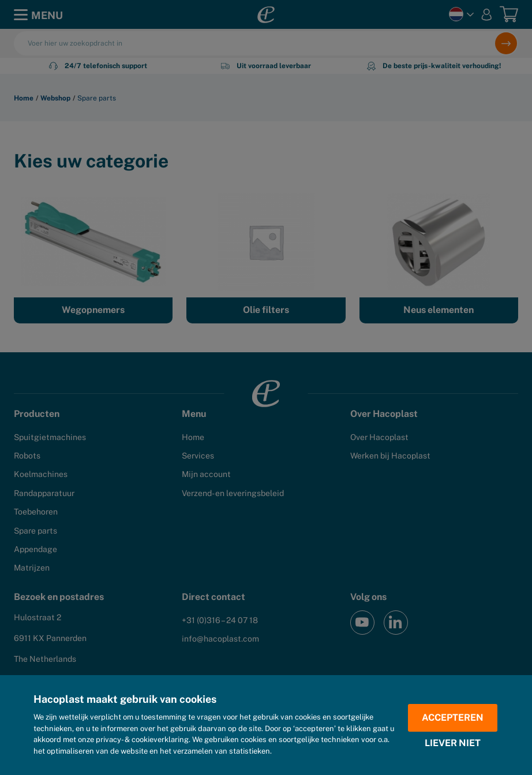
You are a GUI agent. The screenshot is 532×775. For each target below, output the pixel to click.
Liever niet (453, 743)
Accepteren (453, 718)
